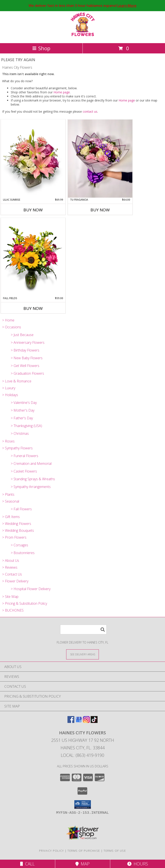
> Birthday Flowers (25, 350)
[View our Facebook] (71, 722)
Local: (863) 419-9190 (82, 755)
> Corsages (19, 545)
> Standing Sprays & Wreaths (33, 479)
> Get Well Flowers (25, 366)
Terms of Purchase (84, 851)
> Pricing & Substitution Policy (25, 603)
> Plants (8, 494)
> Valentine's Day (24, 403)
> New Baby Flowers (27, 358)
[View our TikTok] (94, 722)
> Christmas (20, 433)
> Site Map (10, 597)
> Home (8, 320)
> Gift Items (11, 517)
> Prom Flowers (14, 537)
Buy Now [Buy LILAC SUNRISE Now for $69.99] (33, 210)
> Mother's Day (23, 410)
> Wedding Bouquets (18, 530)
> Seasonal (11, 501)
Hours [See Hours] (138, 864)
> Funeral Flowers (24, 456)
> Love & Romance (17, 381)
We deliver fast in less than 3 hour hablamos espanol (82, 6)
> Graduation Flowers (27, 373)
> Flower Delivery (15, 581)
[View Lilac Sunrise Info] (33, 159)
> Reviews (10, 567)
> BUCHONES (13, 610)
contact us (90, 111)
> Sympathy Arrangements (31, 487)
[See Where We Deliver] (82, 654)
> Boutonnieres (23, 553)
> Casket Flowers (24, 471)
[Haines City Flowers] (83, 37)
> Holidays (10, 395)
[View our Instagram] (86, 722)
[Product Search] (83, 629)
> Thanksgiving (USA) (26, 426)
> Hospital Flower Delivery (31, 589)
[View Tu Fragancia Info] (100, 159)
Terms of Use (115, 851)
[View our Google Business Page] (79, 722)
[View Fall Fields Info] (33, 257)
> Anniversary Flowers (28, 342)
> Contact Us (12, 574)
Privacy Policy (51, 851)
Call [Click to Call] (27, 864)
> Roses (8, 441)
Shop (41, 48)
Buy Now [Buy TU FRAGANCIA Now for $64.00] (100, 210)
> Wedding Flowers (17, 524)
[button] (83, 804)
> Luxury (9, 388)
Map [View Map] (82, 864)
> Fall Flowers (21, 509)
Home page (62, 92)
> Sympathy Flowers (17, 448)
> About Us (11, 560)
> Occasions (12, 327)
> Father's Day (22, 418)
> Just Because (22, 335)
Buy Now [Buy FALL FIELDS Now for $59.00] (33, 308)
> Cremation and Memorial (31, 464)
